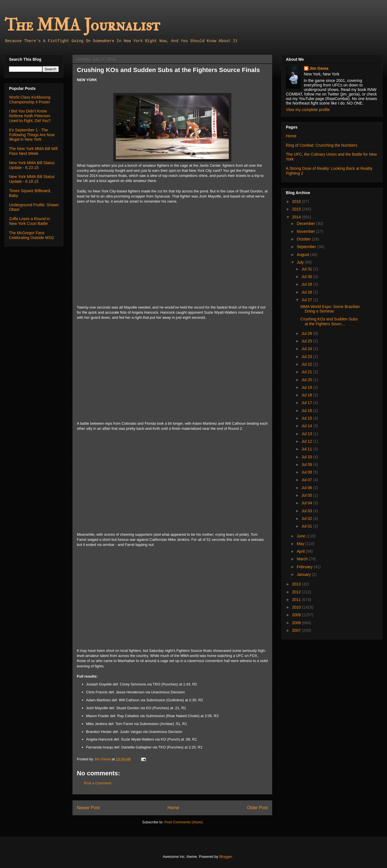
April (301, 551)
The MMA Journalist (82, 25)
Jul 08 (307, 472)
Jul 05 (307, 495)
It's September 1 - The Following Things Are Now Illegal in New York (32, 135)
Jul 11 (307, 449)
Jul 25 (307, 341)
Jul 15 (307, 418)
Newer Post (88, 808)
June (301, 536)
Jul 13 (307, 434)
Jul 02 (307, 518)
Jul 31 (307, 269)
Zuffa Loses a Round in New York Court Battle (30, 221)
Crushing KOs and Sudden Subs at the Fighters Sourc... (329, 321)
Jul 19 (307, 387)
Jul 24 (307, 349)
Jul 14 (307, 426)
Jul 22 (307, 364)
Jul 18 (307, 395)
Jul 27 (307, 300)
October (304, 239)
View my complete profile (308, 110)
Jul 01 (307, 526)
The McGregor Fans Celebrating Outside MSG (32, 235)
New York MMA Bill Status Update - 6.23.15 (32, 165)
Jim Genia (319, 68)
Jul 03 (307, 511)
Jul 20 (307, 380)
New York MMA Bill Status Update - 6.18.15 (32, 179)
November (306, 231)
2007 (297, 630)
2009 (297, 615)
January (304, 574)
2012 (297, 592)
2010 (297, 607)
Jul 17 (307, 403)
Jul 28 (307, 292)
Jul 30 (307, 277)
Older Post (257, 808)
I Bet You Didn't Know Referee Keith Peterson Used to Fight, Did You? (30, 116)
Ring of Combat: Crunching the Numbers (322, 145)
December (306, 223)
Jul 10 (307, 457)
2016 (297, 201)
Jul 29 (307, 284)
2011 (297, 600)
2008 (297, 623)
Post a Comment (98, 783)
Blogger (225, 857)
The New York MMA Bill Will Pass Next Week (33, 151)
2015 (297, 209)
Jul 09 (307, 465)
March (303, 559)
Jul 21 (307, 372)
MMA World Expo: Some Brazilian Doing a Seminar (330, 309)
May (301, 544)
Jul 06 (307, 488)
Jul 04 (307, 503)
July (301, 262)
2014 (297, 217)
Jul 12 (307, 441)
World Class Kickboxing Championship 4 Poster (30, 100)
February (305, 567)
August (303, 255)
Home (173, 808)
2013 (297, 584)
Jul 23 (307, 357)
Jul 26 (307, 333)
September (307, 247)
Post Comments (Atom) (183, 822)
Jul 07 (307, 480)
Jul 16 (307, 411)
